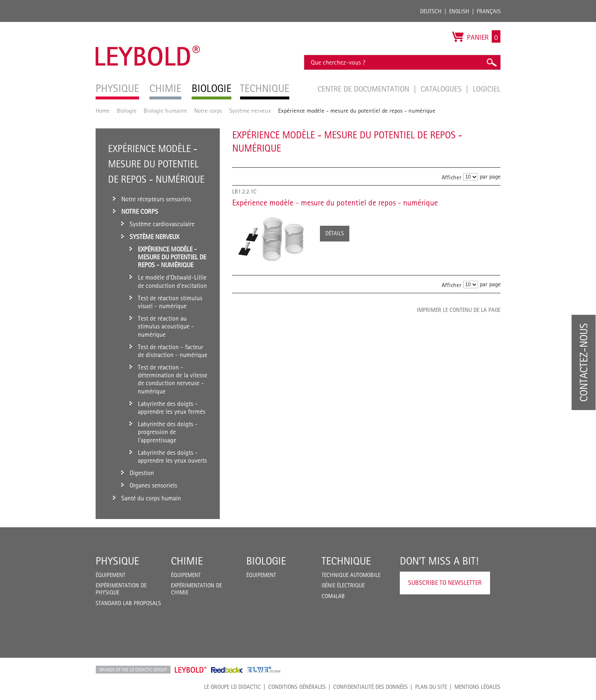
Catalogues (442, 89)
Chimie (187, 561)
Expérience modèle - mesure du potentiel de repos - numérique (335, 203)
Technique (346, 561)
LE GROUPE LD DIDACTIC (232, 687)
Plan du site (431, 687)
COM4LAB (333, 596)
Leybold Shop (191, 670)
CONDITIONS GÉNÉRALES (297, 687)
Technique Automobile (351, 575)
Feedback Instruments (227, 670)
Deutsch (431, 11)
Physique (117, 561)
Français (489, 11)
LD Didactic (133, 670)
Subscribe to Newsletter (445, 583)
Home (103, 110)
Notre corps (208, 110)
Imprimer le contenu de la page (459, 310)
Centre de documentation (364, 89)
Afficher (452, 177)
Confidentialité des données (370, 687)
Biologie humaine (165, 110)
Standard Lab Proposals (128, 603)
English (459, 11)
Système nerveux (250, 110)
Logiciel (487, 89)
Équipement (111, 575)
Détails (335, 233)
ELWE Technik (264, 670)
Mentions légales (477, 687)
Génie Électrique (343, 585)
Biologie (127, 110)
